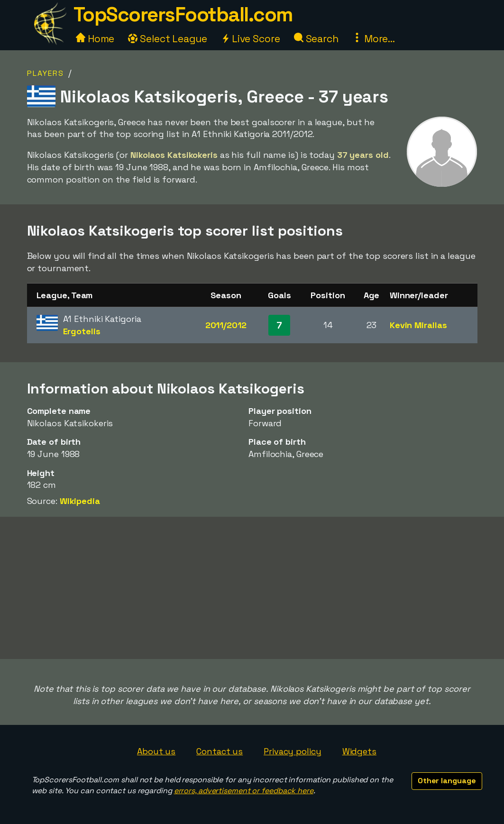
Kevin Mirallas (418, 325)
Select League (168, 39)
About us (156, 751)
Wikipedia (80, 501)
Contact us (220, 751)
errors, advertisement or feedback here (244, 791)
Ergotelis (82, 331)
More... (374, 39)
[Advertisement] (252, 588)
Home (95, 39)
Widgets (359, 751)
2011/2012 (226, 325)
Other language (447, 781)
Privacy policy (293, 751)
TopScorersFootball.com (183, 14)
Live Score (251, 39)
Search (316, 39)
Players (46, 73)
